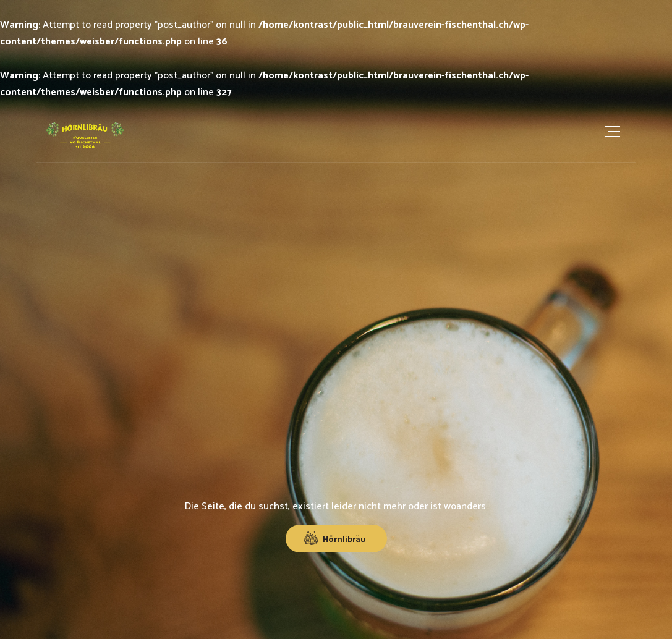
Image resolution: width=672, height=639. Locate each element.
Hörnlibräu (335, 540)
